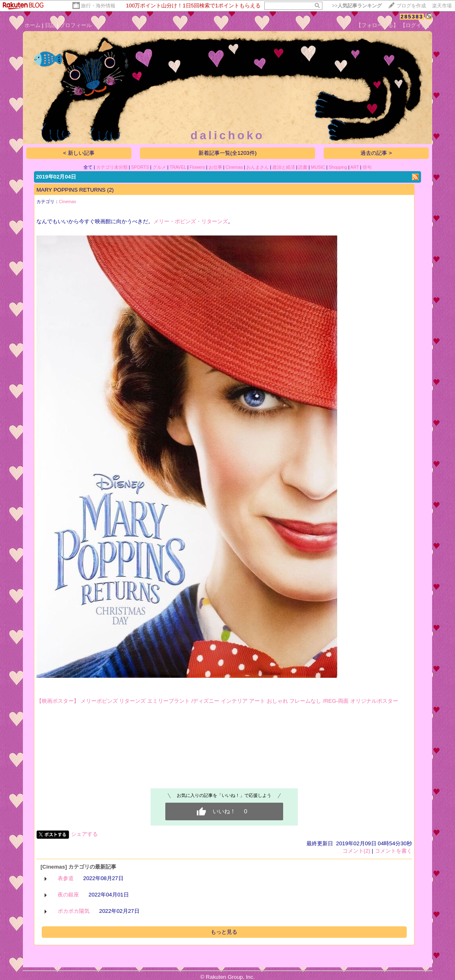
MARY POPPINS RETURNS (71, 190)
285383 (412, 17)
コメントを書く (393, 851)
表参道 (66, 878)
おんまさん (258, 167)
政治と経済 (284, 167)
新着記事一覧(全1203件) (228, 153)
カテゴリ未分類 (112, 167)
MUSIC (318, 167)
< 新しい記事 (79, 153)
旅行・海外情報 (98, 6)
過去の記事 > (376, 153)
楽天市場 (442, 6)
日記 (50, 25)
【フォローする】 (377, 25)
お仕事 (215, 167)
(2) (110, 190)
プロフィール (76, 25)
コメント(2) (356, 851)
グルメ (159, 167)
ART (355, 167)
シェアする (84, 834)
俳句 (367, 167)
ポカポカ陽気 (74, 911)
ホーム (33, 25)
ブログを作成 (411, 6)
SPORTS (140, 167)
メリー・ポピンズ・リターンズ (191, 221)
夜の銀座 (68, 895)
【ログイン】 (416, 25)
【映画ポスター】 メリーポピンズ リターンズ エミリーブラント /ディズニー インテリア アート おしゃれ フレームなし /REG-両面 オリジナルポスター (217, 701)
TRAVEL (178, 167)
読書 (303, 167)
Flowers (197, 167)
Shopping (338, 167)
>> (357, 6)
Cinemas (234, 167)
